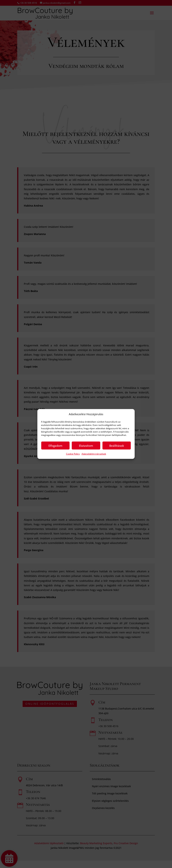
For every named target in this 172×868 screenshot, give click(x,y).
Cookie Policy (73, 454)
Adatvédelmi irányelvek (94, 454)
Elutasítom (86, 446)
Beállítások (117, 446)
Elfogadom (55, 446)
